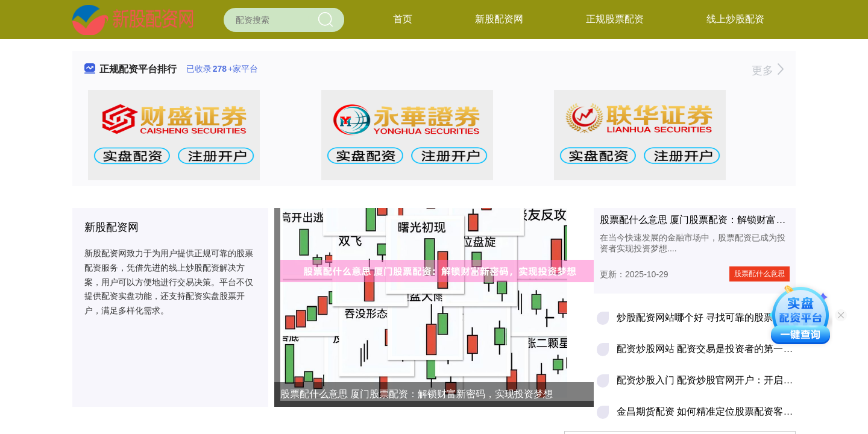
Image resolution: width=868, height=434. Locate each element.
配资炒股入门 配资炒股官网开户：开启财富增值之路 (729, 380)
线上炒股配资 (735, 19)
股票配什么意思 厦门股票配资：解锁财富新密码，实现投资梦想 (417, 394)
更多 (768, 71)
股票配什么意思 (759, 274)
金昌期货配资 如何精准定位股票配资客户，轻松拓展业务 (738, 411)
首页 (403, 19)
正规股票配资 (615, 19)
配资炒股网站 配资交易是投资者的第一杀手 (709, 349)
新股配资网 (499, 19)
